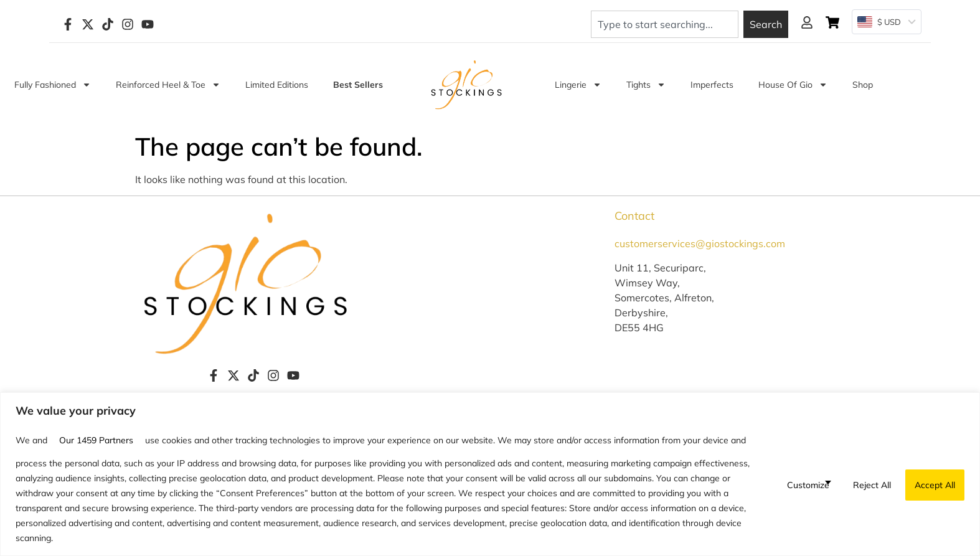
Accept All (935, 485)
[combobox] (665, 24)
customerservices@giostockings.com (700, 243)
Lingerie (578, 85)
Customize (808, 485)
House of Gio (793, 85)
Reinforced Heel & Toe (168, 85)
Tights (646, 85)
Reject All (872, 485)
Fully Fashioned (53, 85)
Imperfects (712, 85)
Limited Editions (277, 85)
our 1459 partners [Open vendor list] (96, 440)
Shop (863, 85)
